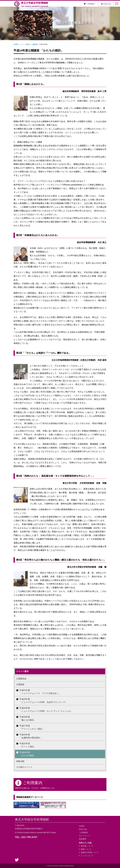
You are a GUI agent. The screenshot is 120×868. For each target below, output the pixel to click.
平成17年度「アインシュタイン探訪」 (32, 727)
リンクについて (86, 856)
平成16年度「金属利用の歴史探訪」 (31, 736)
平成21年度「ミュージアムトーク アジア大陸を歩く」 (40, 692)
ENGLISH (83, 829)
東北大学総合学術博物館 (35, 4)
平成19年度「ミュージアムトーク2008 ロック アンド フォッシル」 (46, 710)
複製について (85, 849)
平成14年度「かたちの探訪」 (28, 754)
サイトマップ (84, 836)
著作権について (86, 846)
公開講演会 (21, 679)
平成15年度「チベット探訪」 (28, 745)
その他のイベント (24, 767)
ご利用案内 (83, 832)
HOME (16, 44)
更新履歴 (83, 839)
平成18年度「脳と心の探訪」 (28, 718)
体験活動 (20, 761)
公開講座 (34, 44)
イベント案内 (25, 44)
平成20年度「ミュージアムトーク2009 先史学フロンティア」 (43, 701)
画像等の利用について (89, 852)
